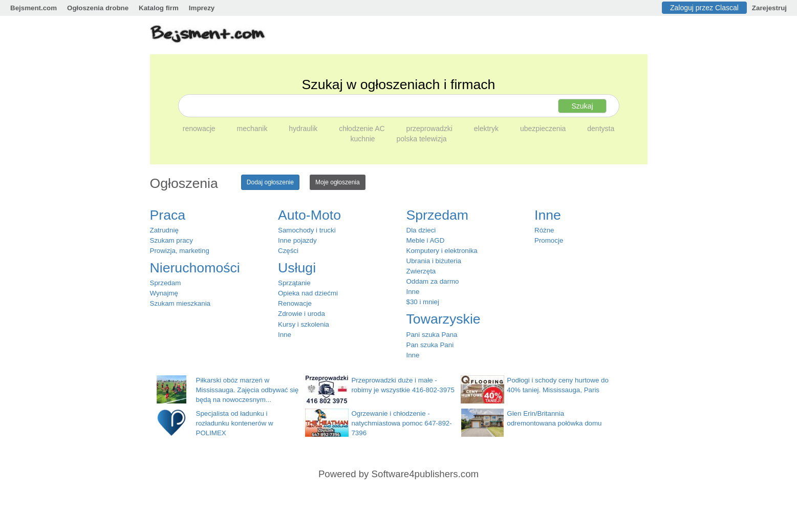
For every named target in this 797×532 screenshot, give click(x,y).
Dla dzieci (421, 230)
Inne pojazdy (297, 240)
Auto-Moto (309, 215)
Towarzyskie (444, 319)
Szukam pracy (171, 240)
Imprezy (202, 8)
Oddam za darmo (433, 281)
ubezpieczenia (544, 129)
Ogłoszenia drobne (98, 8)
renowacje (200, 129)
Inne (285, 335)
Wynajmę (164, 293)
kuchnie (363, 139)
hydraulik (304, 129)
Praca (168, 215)
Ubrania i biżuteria (434, 261)
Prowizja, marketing (180, 251)
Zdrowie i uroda (301, 314)
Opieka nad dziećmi (308, 293)
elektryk (487, 129)
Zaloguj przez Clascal (704, 8)
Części (288, 251)
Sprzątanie (294, 283)
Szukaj (582, 106)
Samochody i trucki (307, 230)
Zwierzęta (421, 271)
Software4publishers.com (425, 474)
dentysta (601, 129)
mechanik (253, 129)
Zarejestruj (769, 8)
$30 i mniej (423, 302)
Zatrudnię (164, 230)
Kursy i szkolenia (304, 324)
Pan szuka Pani (430, 345)
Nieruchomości (195, 268)
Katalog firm (159, 8)
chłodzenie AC (363, 129)
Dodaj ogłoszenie (270, 182)
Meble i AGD (426, 240)
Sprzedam (166, 283)
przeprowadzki (430, 129)
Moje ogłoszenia (338, 182)
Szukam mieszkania (180, 303)
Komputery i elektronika (442, 251)
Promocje (549, 240)
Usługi (297, 268)
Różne (544, 230)
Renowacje (295, 303)
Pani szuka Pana (432, 335)
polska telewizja (422, 139)
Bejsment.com (34, 8)
